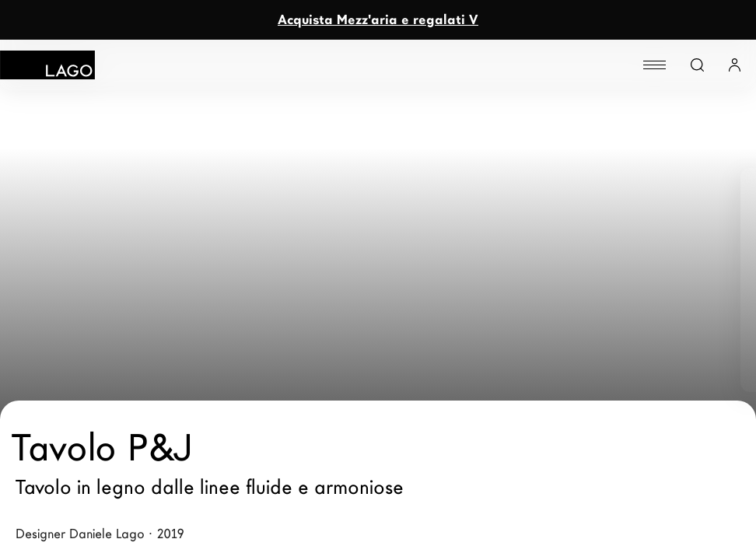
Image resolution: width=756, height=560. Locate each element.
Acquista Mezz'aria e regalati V (378, 20)
